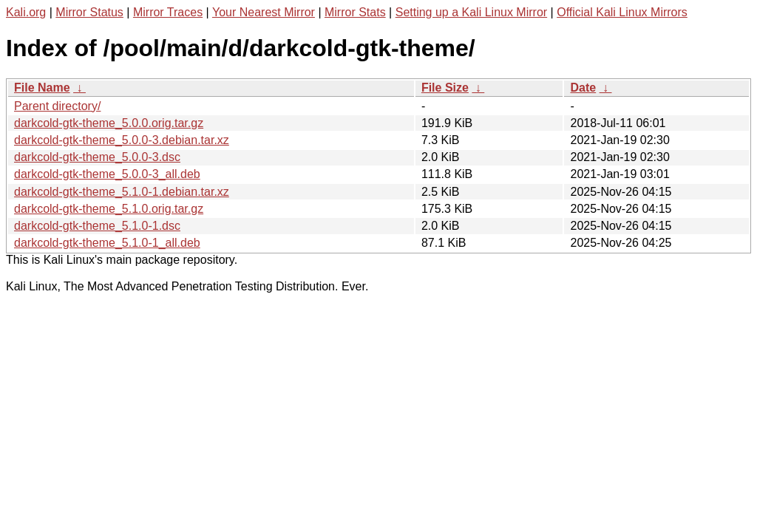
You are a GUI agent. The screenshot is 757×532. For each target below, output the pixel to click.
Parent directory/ (57, 106)
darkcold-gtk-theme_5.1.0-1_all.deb (107, 243)
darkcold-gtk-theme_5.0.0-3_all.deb (107, 174)
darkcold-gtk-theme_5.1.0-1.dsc (97, 226)
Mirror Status (89, 12)
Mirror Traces (168, 12)
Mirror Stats (355, 12)
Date (583, 88)
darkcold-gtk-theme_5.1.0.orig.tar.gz (109, 209)
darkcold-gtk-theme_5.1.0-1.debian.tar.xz (122, 192)
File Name (42, 88)
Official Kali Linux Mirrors (622, 12)
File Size (445, 88)
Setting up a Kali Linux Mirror (471, 12)
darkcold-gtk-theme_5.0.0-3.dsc (97, 157)
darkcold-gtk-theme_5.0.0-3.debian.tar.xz (122, 140)
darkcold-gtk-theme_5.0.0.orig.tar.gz (109, 123)
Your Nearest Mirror (264, 12)
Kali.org (26, 12)
